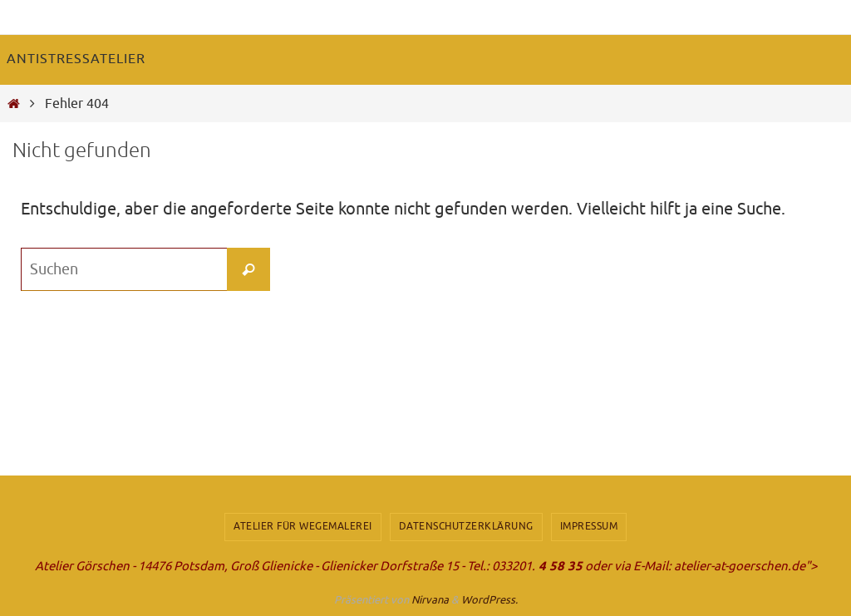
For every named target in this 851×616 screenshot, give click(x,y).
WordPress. (489, 600)
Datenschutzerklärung (466, 526)
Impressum (589, 526)
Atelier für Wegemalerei (303, 526)
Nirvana (430, 600)
